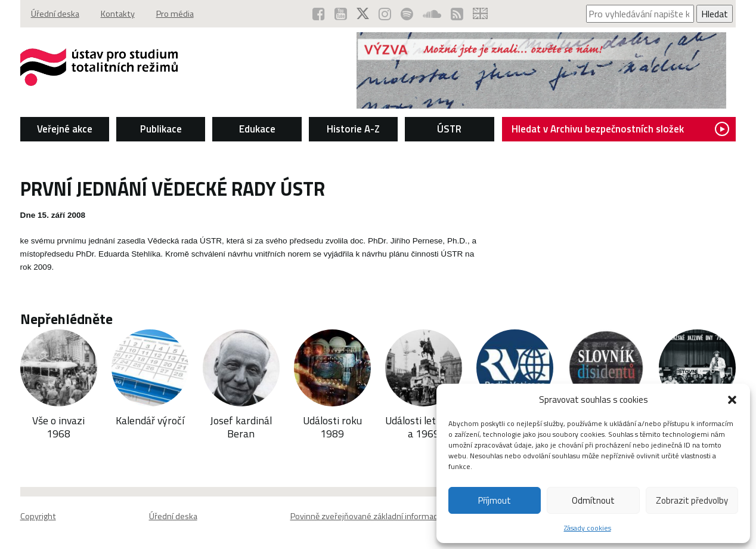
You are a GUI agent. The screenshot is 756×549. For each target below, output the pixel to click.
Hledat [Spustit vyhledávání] (715, 14)
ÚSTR (449, 129)
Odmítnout (593, 500)
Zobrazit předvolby (692, 500)
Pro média (175, 14)
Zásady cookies (588, 528)
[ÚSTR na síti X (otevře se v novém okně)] (363, 14)
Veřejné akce (65, 129)
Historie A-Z (353, 129)
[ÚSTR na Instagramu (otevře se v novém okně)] (385, 14)
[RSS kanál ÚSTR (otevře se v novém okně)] (457, 14)
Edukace (257, 129)
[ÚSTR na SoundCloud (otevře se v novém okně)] (432, 14)
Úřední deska (55, 14)
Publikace (161, 129)
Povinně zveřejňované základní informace (366, 516)
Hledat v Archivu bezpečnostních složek (620, 129)
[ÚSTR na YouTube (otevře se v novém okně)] (341, 14)
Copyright (38, 516)
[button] (732, 400)
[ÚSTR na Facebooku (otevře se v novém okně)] (319, 14)
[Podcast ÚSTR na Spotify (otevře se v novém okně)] (407, 14)
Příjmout (495, 500)
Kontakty (118, 14)
